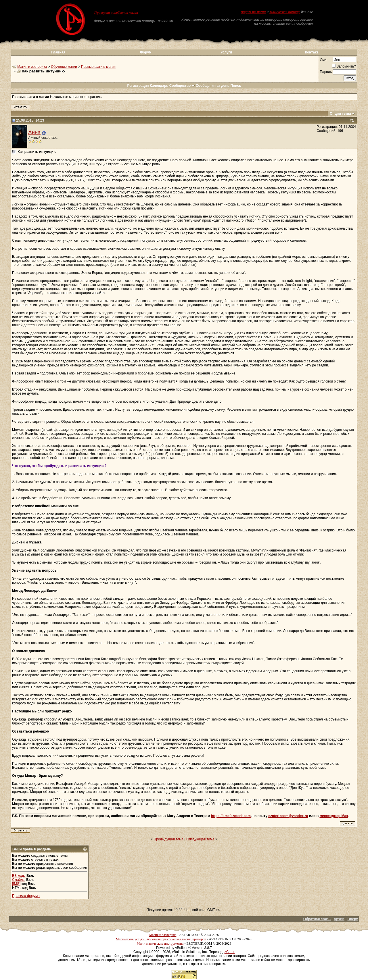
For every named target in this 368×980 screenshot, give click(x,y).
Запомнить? (344, 66)
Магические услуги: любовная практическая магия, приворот (161, 939)
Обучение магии (64, 67)
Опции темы (340, 114)
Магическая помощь (285, 12)
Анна (34, 132)
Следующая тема (200, 839)
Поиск (236, 86)
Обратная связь (317, 919)
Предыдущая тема (169, 839)
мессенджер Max (334, 816)
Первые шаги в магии (98, 67)
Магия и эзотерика (32, 67)
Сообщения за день (213, 86)
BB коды (19, 876)
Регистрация (138, 86)
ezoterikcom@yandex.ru (288, 816)
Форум (146, 52)
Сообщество (182, 86)
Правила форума (26, 896)
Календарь (159, 86)
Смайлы (19, 880)
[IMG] (16, 884)
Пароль (326, 72)
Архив (339, 919)
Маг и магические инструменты (160, 944)
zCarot (230, 952)
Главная (58, 52)
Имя (323, 59)
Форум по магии (253, 12)
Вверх (353, 919)
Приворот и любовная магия (116, 13)
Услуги (226, 52)
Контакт (312, 52)
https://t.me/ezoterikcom (231, 816)
